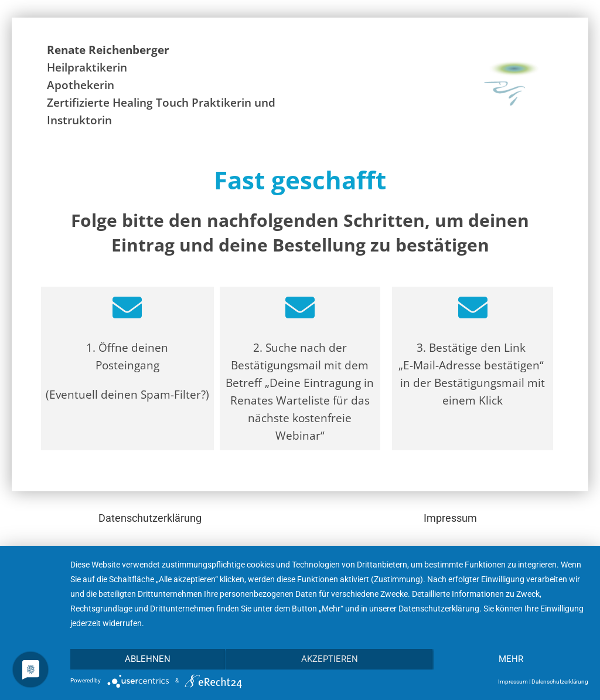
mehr (511, 659)
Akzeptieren (330, 659)
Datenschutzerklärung (150, 518)
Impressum (450, 518)
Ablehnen (148, 659)
